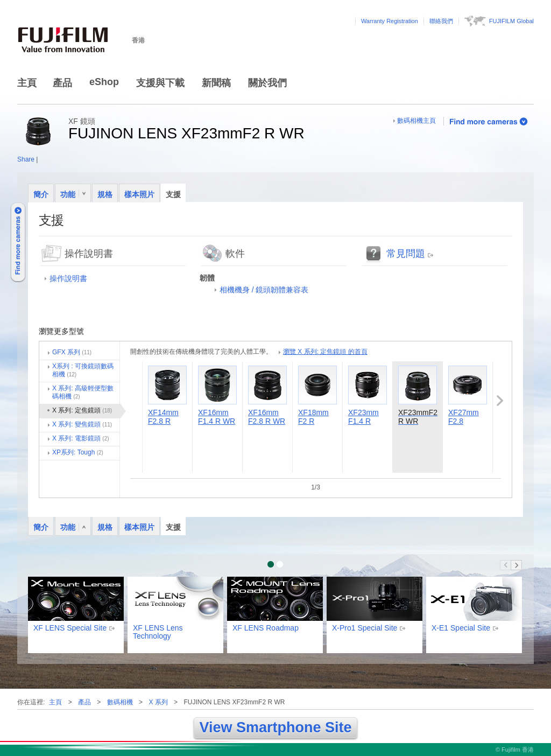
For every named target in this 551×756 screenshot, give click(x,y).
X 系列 (158, 702)
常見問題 (406, 254)
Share (26, 159)
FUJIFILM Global (511, 21)
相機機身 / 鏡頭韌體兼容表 (264, 290)
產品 (62, 83)
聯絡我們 (441, 21)
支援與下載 (160, 83)
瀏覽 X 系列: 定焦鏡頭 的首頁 (325, 352)
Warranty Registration (390, 21)
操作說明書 (68, 278)
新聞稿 (216, 83)
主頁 (27, 83)
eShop (104, 82)
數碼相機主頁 (416, 121)
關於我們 (267, 83)
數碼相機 (120, 702)
